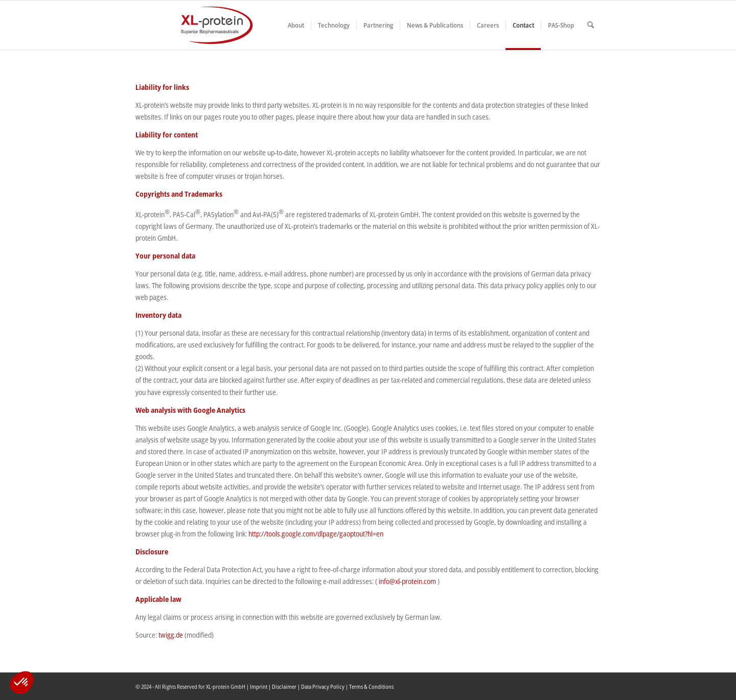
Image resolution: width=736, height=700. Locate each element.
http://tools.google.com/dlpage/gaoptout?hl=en (316, 534)
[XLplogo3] (194, 25)
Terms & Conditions (371, 686)
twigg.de (170, 635)
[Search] (591, 25)
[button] (21, 683)
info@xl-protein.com (407, 581)
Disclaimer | (286, 686)
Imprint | (261, 686)
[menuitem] (296, 25)
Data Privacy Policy (323, 686)
